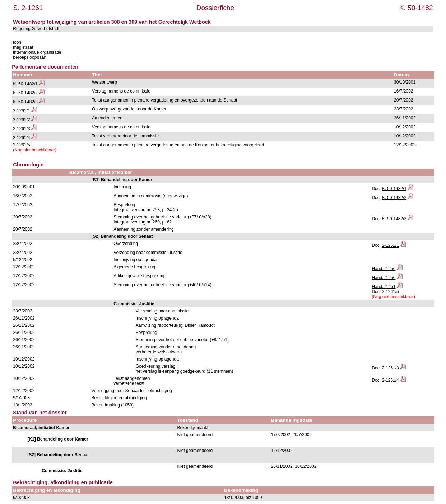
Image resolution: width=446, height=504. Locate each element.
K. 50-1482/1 (25, 84)
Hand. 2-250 (384, 269)
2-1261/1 (21, 111)
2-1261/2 (21, 120)
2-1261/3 (21, 129)
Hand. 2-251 (384, 287)
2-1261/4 (21, 138)
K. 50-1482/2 (25, 93)
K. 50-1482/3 (25, 102)
